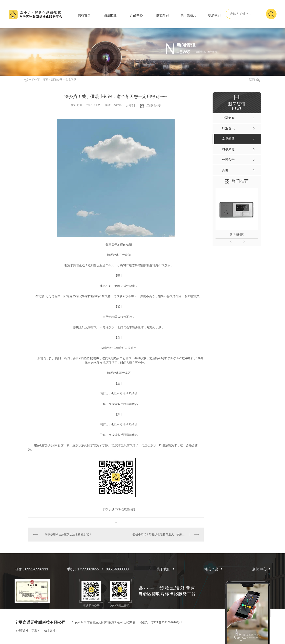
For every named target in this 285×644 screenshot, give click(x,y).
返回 (254, 80)
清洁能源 (110, 15)
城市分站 (23, 630)
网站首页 (84, 15)
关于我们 (163, 569)
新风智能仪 (237, 234)
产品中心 (136, 15)
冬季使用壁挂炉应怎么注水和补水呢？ (68, 534)
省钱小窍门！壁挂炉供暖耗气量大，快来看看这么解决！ (166, 534)
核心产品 (211, 569)
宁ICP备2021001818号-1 (167, 622)
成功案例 (162, 15)
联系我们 (214, 15)
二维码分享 (154, 105)
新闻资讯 (57, 80)
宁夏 (34, 630)
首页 (45, 80)
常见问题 (71, 80)
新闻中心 (259, 569)
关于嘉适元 (188, 15)
